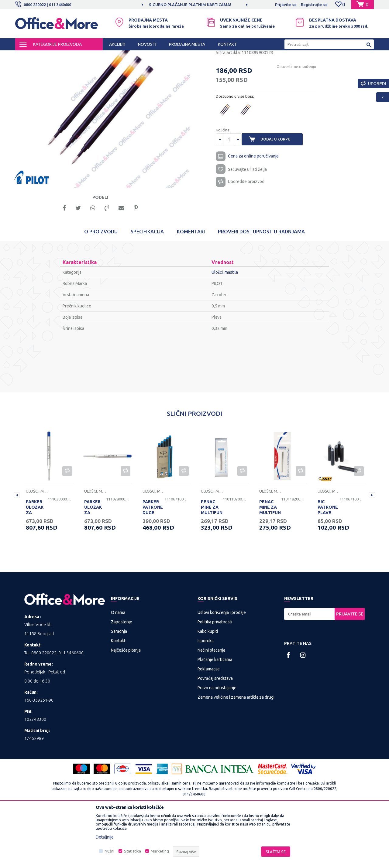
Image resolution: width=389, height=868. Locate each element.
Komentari (191, 288)
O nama (118, 669)
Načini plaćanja (211, 706)
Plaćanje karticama (215, 716)
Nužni (109, 851)
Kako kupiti (208, 687)
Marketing (160, 851)
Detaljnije (105, 837)
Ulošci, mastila (170, 56)
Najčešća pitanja (126, 706)
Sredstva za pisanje (136, 56)
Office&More (27, 56)
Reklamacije (209, 725)
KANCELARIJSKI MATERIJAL (89, 56)
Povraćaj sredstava (215, 734)
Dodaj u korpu (280, 192)
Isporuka (206, 697)
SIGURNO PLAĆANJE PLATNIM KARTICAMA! (194, 5)
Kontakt (118, 697)
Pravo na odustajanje (217, 744)
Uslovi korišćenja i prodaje (222, 669)
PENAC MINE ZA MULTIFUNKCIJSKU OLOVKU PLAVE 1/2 (212, 569)
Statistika (133, 851)
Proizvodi (52, 56)
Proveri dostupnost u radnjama (261, 288)
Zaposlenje (122, 678)
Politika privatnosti (215, 678)
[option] (194, 5)
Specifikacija (147, 288)
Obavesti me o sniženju (291, 119)
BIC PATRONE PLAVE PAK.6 (328, 566)
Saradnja (119, 687)
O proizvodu (101, 288)
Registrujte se (314, 5)
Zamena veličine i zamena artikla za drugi (236, 753)
